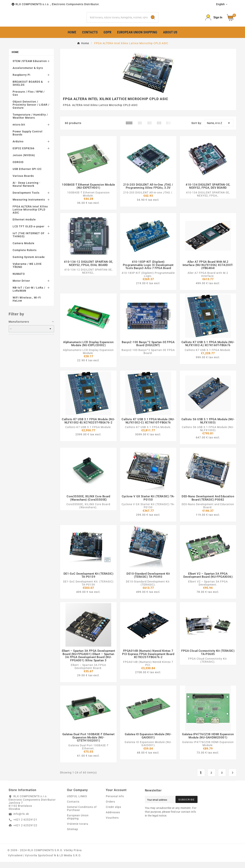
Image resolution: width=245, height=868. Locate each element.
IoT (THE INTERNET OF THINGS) (29, 241)
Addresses (113, 818)
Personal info (115, 802)
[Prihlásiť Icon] (214, 21)
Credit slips (114, 813)
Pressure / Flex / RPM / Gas (29, 99)
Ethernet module (24, 226)
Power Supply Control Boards (28, 139)
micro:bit (19, 131)
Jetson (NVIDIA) (24, 161)
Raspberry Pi (22, 81)
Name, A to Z (219, 129)
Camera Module (24, 249)
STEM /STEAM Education (30, 67)
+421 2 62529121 (25, 826)
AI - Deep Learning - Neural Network (27, 190)
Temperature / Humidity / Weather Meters (30, 122)
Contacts (73, 808)
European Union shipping (78, 823)
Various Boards (23, 182)
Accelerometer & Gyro (28, 74)
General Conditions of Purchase (82, 815)
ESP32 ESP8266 (24, 154)
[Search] (117, 20)
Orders (110, 808)
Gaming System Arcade (29, 263)
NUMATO (19, 280)
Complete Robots (25, 256)
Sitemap (73, 835)
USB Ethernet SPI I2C (27, 175)
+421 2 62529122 (25, 831)
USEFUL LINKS (77, 802)
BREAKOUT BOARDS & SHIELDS (28, 89)
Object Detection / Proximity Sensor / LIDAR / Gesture (31, 111)
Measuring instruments (29, 206)
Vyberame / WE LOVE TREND (27, 272)
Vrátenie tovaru (78, 830)
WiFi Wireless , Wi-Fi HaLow (27, 305)
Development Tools (26, 199)
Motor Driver (21, 287)
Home (15, 58)
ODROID (18, 168)
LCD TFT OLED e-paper (29, 232)
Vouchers (112, 824)
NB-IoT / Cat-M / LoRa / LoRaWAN (29, 295)
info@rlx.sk (21, 820)
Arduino (18, 148)
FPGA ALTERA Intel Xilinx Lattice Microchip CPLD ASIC (30, 216)
